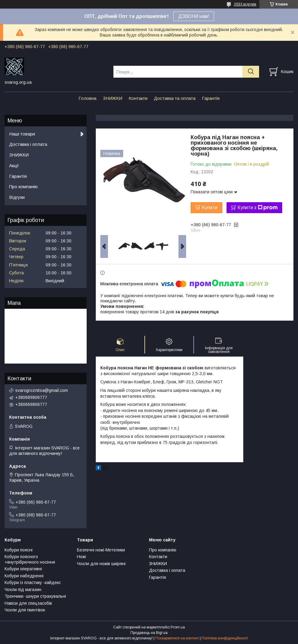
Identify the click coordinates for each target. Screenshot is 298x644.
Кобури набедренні (24, 576)
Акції (14, 165)
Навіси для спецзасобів (28, 603)
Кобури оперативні (23, 569)
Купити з (258, 208)
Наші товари (22, 134)
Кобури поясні (19, 550)
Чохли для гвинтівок (25, 610)
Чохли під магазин (23, 589)
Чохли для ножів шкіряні (101, 564)
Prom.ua (178, 627)
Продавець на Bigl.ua (149, 633)
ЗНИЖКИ (113, 98)
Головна (87, 98)
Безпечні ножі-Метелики (101, 550)
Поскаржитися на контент (177, 638)
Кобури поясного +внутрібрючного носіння (30, 559)
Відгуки (17, 197)
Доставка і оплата (28, 144)
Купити (210, 208)
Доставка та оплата (175, 98)
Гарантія (211, 98)
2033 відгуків (245, 4)
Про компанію (23, 187)
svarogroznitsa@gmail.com (42, 390)
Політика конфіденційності (225, 638)
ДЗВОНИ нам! (194, 16)
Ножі (81, 557)
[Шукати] (251, 72)
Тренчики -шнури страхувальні (35, 596)
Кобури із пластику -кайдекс (33, 582)
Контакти (138, 98)
